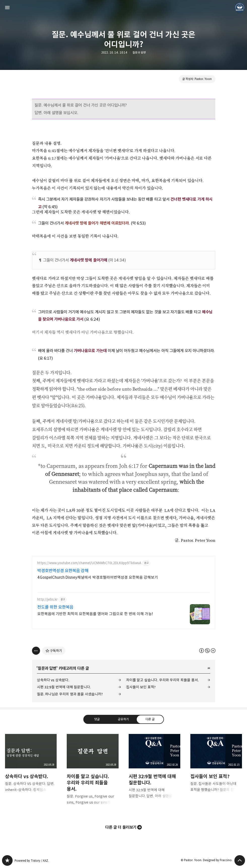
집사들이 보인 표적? (141, 687)
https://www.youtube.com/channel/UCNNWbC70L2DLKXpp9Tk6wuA (89, 563)
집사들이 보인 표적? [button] (216, 767)
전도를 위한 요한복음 (55, 607)
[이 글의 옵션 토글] (36, 651)
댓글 (97, 719)
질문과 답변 (139, 52)
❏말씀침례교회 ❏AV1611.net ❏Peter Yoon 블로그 (7, 860)
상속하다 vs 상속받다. (53, 680)
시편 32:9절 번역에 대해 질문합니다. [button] (154, 770)
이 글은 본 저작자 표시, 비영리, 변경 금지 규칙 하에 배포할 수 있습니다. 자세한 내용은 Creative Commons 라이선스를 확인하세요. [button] (207, 651)
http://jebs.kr (47, 600)
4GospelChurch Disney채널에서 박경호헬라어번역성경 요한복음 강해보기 (98, 577)
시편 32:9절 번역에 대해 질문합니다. (64, 687)
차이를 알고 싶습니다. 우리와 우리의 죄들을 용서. (162, 680)
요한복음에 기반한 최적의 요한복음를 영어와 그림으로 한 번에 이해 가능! (95, 614)
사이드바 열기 (7, 8)
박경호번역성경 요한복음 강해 (63, 571)
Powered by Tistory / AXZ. (32, 861)
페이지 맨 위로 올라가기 (240, 860)
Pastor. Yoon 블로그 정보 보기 (240, 8)
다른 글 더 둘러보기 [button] (121, 827)
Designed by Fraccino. (218, 860)
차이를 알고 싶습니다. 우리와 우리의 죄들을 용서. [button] (93, 773)
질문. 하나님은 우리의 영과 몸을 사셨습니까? (70, 694)
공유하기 (123, 719)
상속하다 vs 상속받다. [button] (31, 767)
